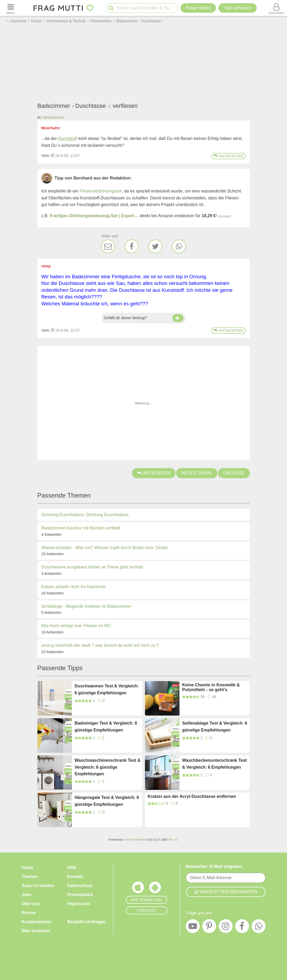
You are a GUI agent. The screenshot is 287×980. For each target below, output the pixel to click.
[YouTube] (193, 927)
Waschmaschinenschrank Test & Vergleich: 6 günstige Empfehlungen (108, 767)
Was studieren (36, 931)
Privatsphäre (80, 895)
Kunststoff (68, 138)
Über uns (31, 904)
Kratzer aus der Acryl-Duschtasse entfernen (192, 796)
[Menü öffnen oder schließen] (11, 8)
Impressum (79, 904)
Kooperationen (37, 922)
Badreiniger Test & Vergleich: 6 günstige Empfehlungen (106, 727)
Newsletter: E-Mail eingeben (214, 866)
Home (28, 868)
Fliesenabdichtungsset (101, 191)
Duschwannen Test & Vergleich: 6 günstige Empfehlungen (107, 689)
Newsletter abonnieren (226, 892)
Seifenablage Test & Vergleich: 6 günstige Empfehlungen (215, 727)
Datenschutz (80, 886)
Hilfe (72, 868)
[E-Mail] (108, 246)
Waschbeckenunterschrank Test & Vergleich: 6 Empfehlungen (215, 764)
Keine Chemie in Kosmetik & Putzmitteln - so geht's (211, 687)
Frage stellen (198, 8)
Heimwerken (53, 117)
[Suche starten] (111, 8)
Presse (29, 913)
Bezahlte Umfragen (87, 922)
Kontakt (75, 877)
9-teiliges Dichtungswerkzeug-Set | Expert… (94, 216)
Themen (30, 877)
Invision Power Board (136, 840)
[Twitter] (155, 246)
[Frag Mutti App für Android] (155, 889)
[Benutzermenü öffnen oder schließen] (276, 8)
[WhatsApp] (179, 246)
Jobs (27, 895)
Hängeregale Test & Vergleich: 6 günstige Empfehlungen (107, 801)
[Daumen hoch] (178, 318)
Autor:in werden (38, 886)
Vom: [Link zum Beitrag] (46, 156)
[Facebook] (132, 246)
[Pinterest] (209, 927)
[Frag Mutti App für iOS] (138, 889)
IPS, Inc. (173, 840)
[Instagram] (226, 927)
